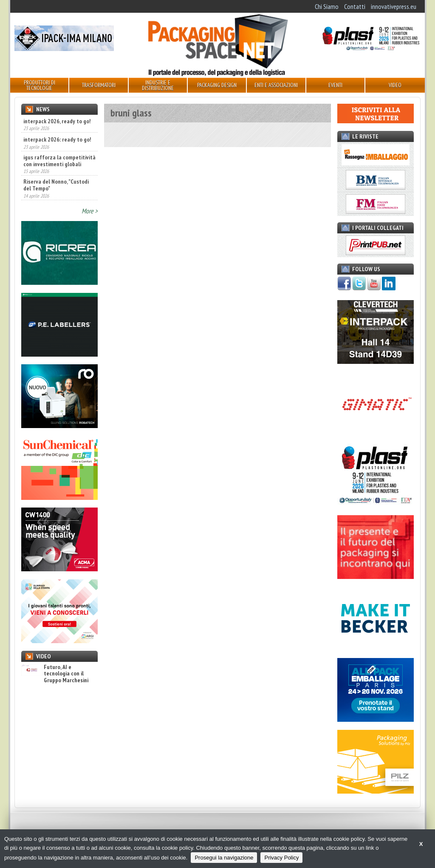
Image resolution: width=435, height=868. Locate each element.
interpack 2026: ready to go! (57, 139)
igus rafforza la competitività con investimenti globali (59, 161)
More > (90, 211)
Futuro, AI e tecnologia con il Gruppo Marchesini (55, 674)
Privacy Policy (281, 858)
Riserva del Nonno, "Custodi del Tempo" (56, 185)
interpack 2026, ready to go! (57, 121)
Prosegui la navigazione (224, 858)
